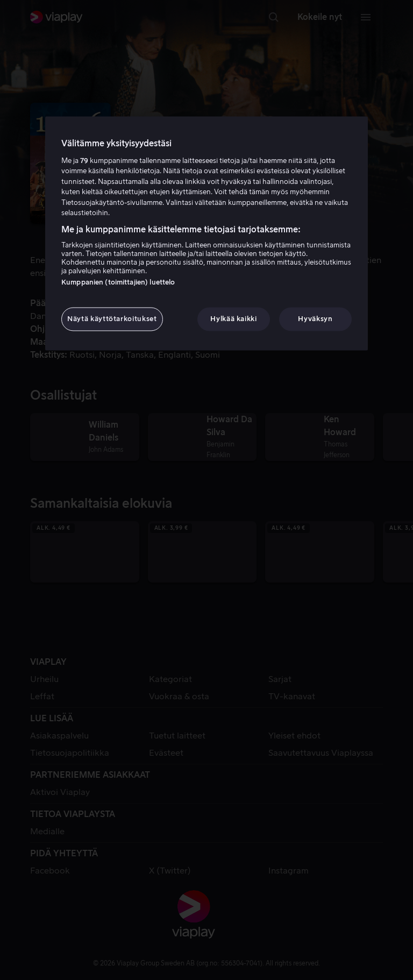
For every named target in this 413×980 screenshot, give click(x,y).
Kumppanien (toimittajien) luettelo (118, 283)
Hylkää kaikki (233, 319)
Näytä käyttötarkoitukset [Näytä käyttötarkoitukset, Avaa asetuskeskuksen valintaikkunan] (112, 319)
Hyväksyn (315, 319)
